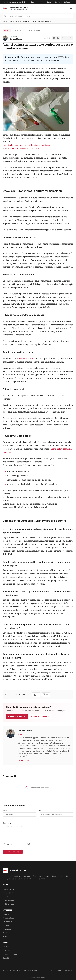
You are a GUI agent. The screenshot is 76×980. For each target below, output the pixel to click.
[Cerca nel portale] (37, 16)
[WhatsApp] (67, 38)
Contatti (50, 2)
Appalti (5, 936)
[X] (63, 38)
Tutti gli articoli (23, 760)
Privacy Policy (56, 970)
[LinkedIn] (54, 38)
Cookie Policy (69, 970)
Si (36, 695)
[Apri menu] (71, 8)
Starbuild (42, 977)
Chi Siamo (58, 2)
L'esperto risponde (10, 954)
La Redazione (69, 2)
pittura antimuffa (26, 358)
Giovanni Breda (16, 39)
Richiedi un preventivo (41, 716)
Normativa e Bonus (10, 922)
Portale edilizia (8, 889)
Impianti (6, 925)
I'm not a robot (14, 844)
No (46, 695)
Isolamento (7, 929)
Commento (7, 823)
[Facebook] (58, 38)
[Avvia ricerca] (71, 16)
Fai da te (18, 21)
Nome (6, 811)
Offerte (5, 896)
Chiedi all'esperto (17, 716)
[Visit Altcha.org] (29, 845)
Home (5, 21)
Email (42, 811)
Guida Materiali (9, 893)
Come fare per (8, 900)
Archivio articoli (9, 904)
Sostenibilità (7, 933)
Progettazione (8, 918)
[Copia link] (71, 38)
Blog (11, 21)
